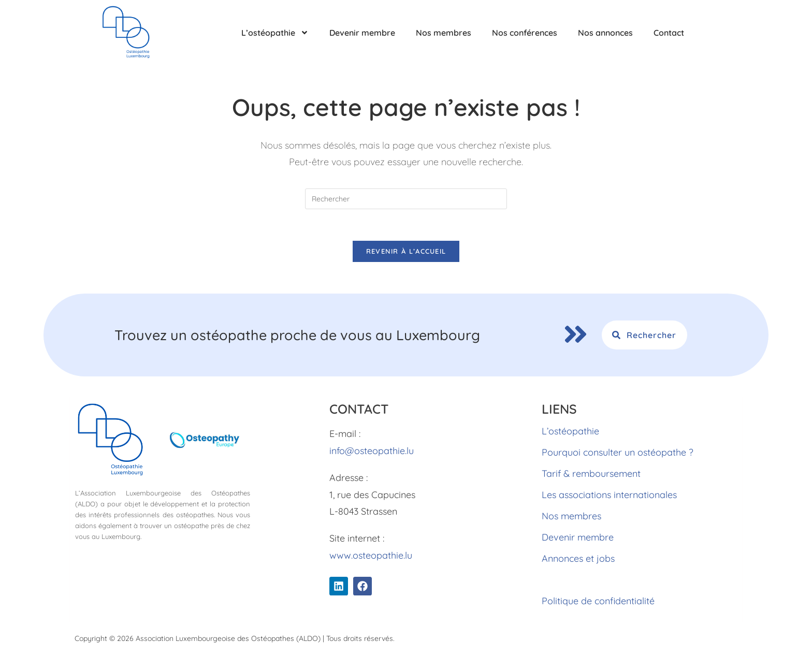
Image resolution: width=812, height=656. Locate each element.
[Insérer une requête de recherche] (406, 199)
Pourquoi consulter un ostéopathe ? (618, 452)
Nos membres (444, 33)
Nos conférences (525, 33)
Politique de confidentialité (598, 601)
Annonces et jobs (578, 558)
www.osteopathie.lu (371, 555)
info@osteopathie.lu (372, 451)
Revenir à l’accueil (406, 251)
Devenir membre (362, 33)
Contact (669, 33)
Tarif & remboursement (591, 473)
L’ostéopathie (275, 33)
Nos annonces (605, 33)
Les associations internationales (609, 495)
